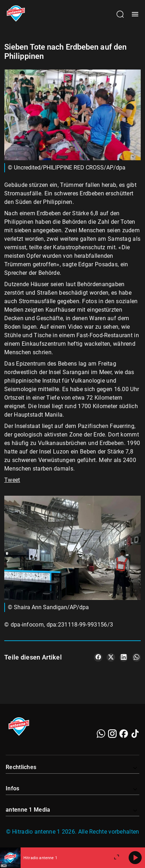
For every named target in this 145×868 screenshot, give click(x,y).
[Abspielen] (135, 858)
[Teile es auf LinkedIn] (124, 657)
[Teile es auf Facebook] (98, 657)
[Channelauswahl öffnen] (120, 14)
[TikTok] (135, 734)
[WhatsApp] (101, 734)
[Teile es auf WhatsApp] (136, 657)
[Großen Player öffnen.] (117, 858)
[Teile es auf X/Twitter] (111, 657)
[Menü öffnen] (135, 14)
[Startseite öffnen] (16, 14)
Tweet (12, 480)
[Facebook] (124, 734)
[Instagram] (112, 734)
